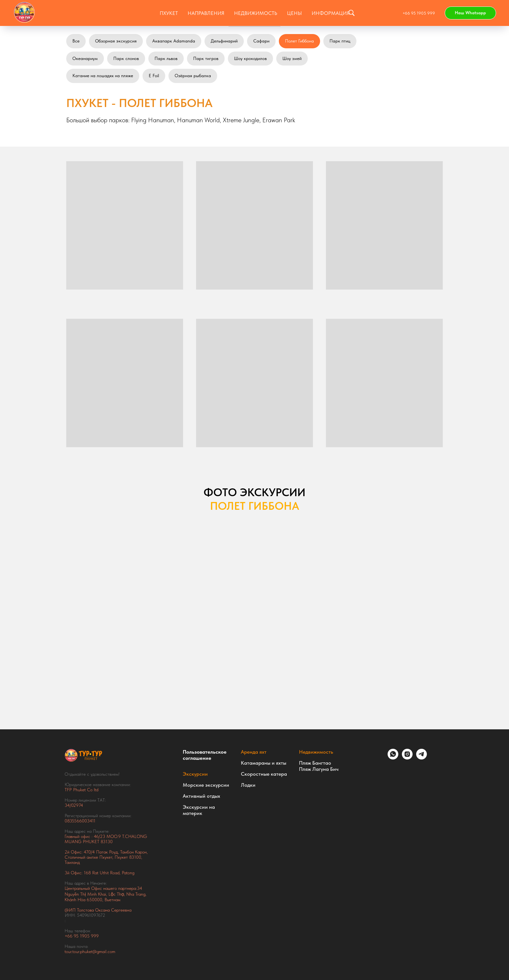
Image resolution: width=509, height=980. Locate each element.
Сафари (261, 41)
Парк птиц (340, 41)
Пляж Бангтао (315, 763)
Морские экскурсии (206, 785)
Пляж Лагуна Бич (319, 769)
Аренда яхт (254, 752)
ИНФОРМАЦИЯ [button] (331, 13)
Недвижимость (316, 752)
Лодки (248, 785)
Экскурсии (195, 774)
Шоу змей (292, 58)
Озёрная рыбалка (193, 76)
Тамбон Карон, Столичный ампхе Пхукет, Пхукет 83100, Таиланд (106, 857)
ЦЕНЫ (294, 13)
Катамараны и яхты (264, 763)
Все (76, 41)
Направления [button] (206, 13)
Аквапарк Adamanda (174, 41)
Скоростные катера (264, 774)
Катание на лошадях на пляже (103, 76)
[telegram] (422, 758)
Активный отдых (201, 796)
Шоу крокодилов (250, 58)
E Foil (154, 76)
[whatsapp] (393, 758)
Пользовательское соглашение (205, 755)
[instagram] (407, 758)
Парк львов (166, 58)
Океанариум (85, 58)
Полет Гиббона (299, 41)
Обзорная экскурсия (116, 41)
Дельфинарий (224, 41)
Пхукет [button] (169, 13)
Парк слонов (126, 58)
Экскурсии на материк (199, 810)
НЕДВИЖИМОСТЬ (256, 13)
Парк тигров (206, 58)
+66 (69, 936)
